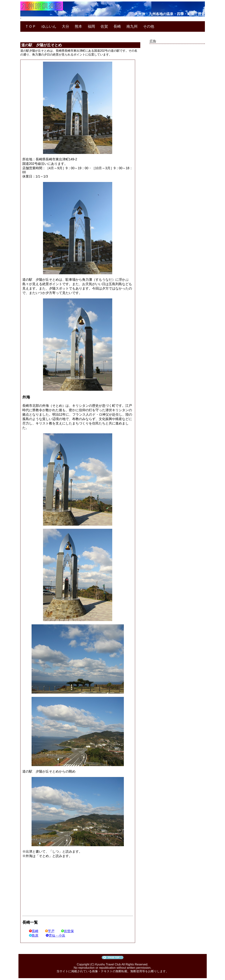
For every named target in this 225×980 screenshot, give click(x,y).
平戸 (50, 931)
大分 (66, 26)
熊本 (78, 26)
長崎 (117, 26)
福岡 (91, 26)
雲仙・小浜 (55, 936)
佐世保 (67, 931)
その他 (149, 26)
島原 (34, 936)
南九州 (132, 26)
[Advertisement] (53, 887)
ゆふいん (49, 26)
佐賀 (104, 26)
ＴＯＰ (30, 26)
